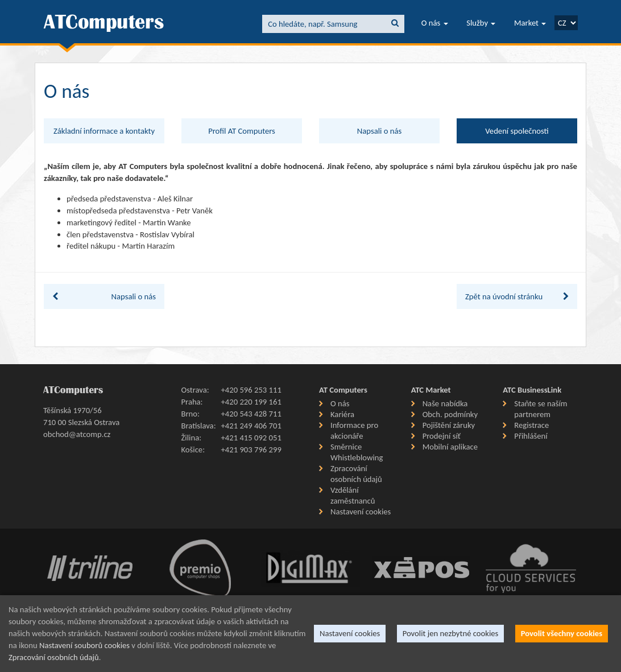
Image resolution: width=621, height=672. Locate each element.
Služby (481, 23)
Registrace (531, 425)
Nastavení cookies (361, 512)
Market (530, 23)
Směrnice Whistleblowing (357, 452)
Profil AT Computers (242, 131)
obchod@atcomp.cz (77, 434)
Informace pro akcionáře (354, 430)
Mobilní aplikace (450, 447)
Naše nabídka (445, 403)
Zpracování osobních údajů (356, 474)
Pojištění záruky (449, 425)
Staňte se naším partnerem (541, 409)
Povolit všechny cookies (562, 633)
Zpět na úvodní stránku (517, 296)
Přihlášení (531, 436)
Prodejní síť (442, 436)
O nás (435, 23)
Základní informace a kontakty (104, 131)
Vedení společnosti (517, 131)
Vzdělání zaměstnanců (353, 495)
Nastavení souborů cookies (84, 645)
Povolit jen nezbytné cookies (451, 633)
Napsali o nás (379, 131)
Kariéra (342, 414)
